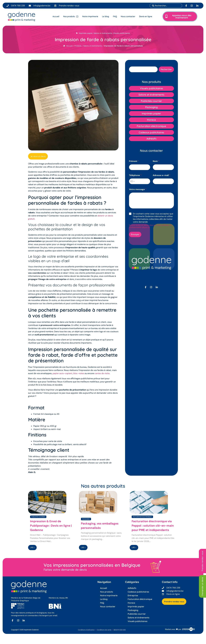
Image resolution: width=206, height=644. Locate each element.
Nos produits (107, 592)
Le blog (104, 599)
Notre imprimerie (109, 595)
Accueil (69, 46)
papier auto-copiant (62, 373)
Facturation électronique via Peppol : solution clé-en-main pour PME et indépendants (153, 526)
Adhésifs (132, 588)
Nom (156, 161)
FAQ (102, 603)
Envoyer (135, 234)
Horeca (131, 603)
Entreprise (133, 595)
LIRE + (32, 547)
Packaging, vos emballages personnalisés (100, 526)
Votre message (138, 189)
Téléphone (135, 175)
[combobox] (166, 6)
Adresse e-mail (162, 175)
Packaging (86, 519)
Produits (78, 46)
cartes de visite (102, 373)
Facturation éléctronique (142, 517)
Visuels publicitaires (122, 33)
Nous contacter (108, 606)
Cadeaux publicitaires (138, 592)
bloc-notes (79, 373)
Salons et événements (103, 33)
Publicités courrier (38, 517)
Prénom (134, 161)
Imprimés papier (86, 33)
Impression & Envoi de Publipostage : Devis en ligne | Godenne (51, 526)
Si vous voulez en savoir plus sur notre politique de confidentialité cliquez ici (150, 226)
